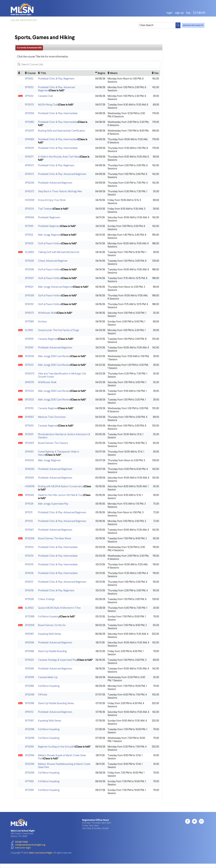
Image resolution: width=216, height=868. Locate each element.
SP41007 (29, 417)
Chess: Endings (46, 599)
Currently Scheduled (29, 48)
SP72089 (30, 617)
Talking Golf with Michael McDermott (59, 252)
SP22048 (30, 695)
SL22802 (29, 252)
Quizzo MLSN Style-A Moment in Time (59, 608)
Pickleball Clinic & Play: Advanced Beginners (62, 174)
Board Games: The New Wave (55, 539)
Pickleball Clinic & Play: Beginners (56, 79)
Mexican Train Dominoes (52, 417)
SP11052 (29, 79)
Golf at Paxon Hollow (50, 244)
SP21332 (29, 391)
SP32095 (30, 738)
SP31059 (29, 113)
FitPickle (43, 695)
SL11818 (29, 330)
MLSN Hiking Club (48, 105)
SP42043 (30, 469)
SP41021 (29, 287)
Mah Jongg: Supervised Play (53, 504)
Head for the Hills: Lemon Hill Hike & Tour (61, 495)
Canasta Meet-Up (48, 677)
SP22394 (30, 764)
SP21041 (29, 348)
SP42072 (30, 191)
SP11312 (29, 521)
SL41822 (29, 608)
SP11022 (29, 235)
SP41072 (29, 165)
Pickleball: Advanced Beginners (55, 183)
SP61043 (29, 495)
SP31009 (29, 677)
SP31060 (29, 122)
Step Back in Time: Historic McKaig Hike (60, 191)
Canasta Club (45, 96)
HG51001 (30, 200)
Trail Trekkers (45, 209)
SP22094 (30, 755)
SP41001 (29, 452)
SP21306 (29, 270)
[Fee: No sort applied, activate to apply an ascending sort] (155, 73)
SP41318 (29, 591)
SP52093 (30, 773)
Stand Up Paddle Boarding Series (56, 703)
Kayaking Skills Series (50, 634)
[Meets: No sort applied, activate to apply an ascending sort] (129, 73)
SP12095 (29, 747)
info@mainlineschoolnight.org (28, 845)
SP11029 (29, 504)
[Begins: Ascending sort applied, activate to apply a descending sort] (100, 73)
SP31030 (29, 356)
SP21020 (29, 660)
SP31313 (29, 547)
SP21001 (29, 434)
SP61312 (29, 712)
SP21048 (29, 669)
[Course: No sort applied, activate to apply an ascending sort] (30, 73)
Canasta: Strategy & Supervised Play (58, 660)
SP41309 (29, 296)
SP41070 (29, 148)
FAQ (188, 13)
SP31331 (29, 365)
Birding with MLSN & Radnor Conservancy (61, 486)
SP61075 (29, 313)
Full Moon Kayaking (49, 617)
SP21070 (29, 105)
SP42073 (30, 374)
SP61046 (29, 643)
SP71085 (29, 322)
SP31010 (29, 408)
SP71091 (29, 226)
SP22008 (30, 539)
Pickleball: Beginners (49, 218)
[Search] (178, 25)
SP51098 (29, 703)
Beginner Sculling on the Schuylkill (56, 747)
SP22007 (30, 443)
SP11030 (29, 426)
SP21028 (29, 261)
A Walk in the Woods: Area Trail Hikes (59, 157)
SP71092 (29, 781)
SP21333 (29, 400)
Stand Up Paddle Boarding (52, 651)
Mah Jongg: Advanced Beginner (55, 287)
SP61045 (29, 478)
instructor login (21, 848)
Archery (42, 322)
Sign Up (179, 13)
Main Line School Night (41, 853)
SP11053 (29, 87)
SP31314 (29, 556)
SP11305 (29, 244)
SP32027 (30, 131)
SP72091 (29, 790)
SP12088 (29, 686)
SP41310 (29, 304)
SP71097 (29, 721)
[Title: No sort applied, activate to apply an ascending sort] (65, 73)
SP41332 (29, 460)
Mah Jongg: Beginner (49, 235)
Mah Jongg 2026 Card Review (54, 356)
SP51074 (29, 209)
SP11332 (29, 96)
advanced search (193, 25)
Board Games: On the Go (52, 625)
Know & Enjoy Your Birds (52, 200)
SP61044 (29, 218)
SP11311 (29, 512)
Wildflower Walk (47, 313)
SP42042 (30, 183)
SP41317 (29, 582)
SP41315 (29, 565)
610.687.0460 (19, 842)
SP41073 (29, 174)
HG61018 (30, 486)
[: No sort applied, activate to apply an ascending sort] (20, 73)
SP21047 (29, 530)
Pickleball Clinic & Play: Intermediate (58, 113)
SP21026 (29, 599)
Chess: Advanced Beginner (53, 261)
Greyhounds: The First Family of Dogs (58, 330)
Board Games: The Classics (53, 443)
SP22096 (30, 729)
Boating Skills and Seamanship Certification (62, 131)
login (170, 13)
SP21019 (29, 339)
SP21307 (29, 278)
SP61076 (29, 382)
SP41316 (29, 573)
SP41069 (29, 139)
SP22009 (30, 625)
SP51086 (29, 651)
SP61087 (29, 634)
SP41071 (29, 157)
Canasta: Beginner (48, 339)
